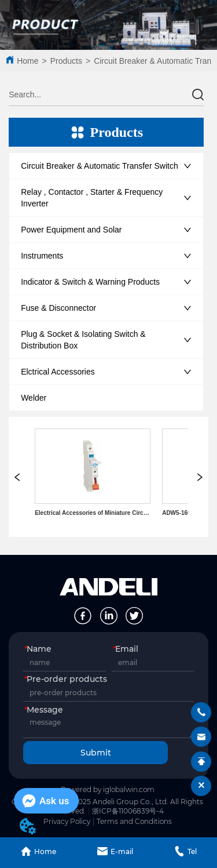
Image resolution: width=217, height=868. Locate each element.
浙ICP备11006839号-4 (128, 811)
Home (27, 61)
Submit (96, 753)
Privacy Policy (67, 821)
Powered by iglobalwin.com (108, 789)
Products (66, 61)
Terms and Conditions (134, 821)
